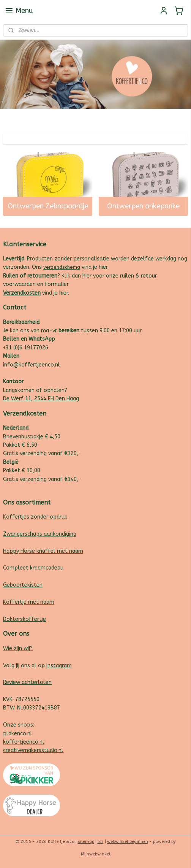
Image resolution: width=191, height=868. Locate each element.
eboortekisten (25, 585)
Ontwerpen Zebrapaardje (48, 206)
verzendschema (62, 267)
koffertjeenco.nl (24, 742)
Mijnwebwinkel (96, 854)
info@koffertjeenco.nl (32, 365)
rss (101, 842)
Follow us (176, 118)
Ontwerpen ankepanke (143, 206)
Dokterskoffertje (24, 619)
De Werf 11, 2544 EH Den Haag (41, 399)
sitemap (86, 842)
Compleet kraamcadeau (33, 568)
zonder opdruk (48, 517)
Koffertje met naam (29, 602)
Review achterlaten (27, 682)
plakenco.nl (18, 734)
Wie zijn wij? (18, 648)
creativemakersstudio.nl (33, 750)
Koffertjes (16, 517)
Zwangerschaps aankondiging (40, 534)
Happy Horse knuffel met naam (43, 551)
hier (87, 276)
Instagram (59, 666)
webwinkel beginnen (128, 842)
